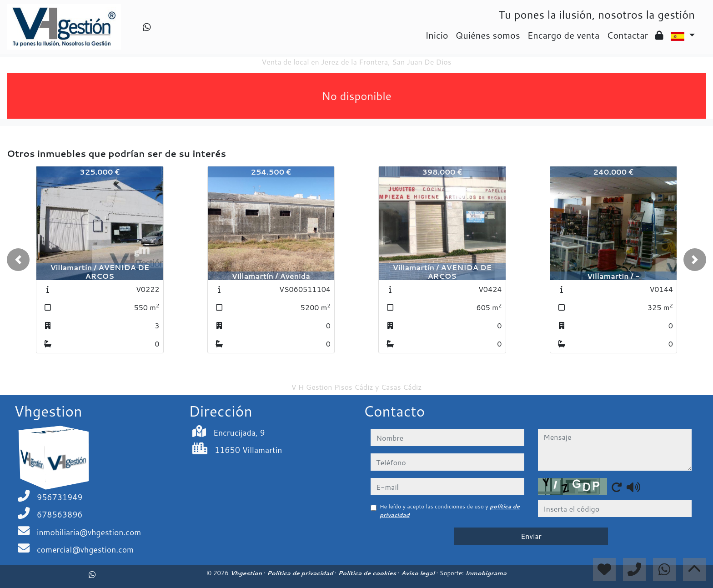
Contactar (627, 35)
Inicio (437, 35)
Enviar (531, 536)
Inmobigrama (486, 573)
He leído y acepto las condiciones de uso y (450, 510)
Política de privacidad (301, 573)
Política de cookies (368, 573)
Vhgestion (247, 573)
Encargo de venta (564, 35)
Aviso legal (419, 573)
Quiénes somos (488, 35)
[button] (18, 260)
